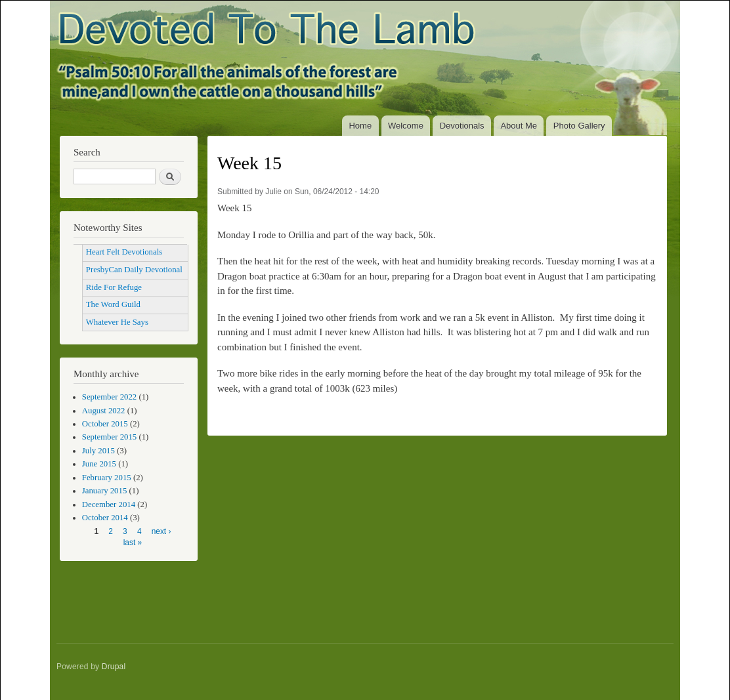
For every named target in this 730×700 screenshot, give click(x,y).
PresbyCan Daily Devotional (134, 270)
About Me (519, 126)
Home (360, 126)
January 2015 (105, 491)
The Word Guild (113, 304)
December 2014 (109, 504)
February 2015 (107, 478)
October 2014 (105, 518)
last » (133, 543)
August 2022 (104, 411)
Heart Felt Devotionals (124, 252)
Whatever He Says (117, 322)
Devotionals (462, 126)
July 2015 (98, 451)
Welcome (406, 126)
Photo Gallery (579, 126)
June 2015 (99, 464)
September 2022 (109, 397)
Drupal (114, 667)
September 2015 (109, 437)
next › (161, 531)
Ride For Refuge (114, 287)
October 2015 (105, 424)
